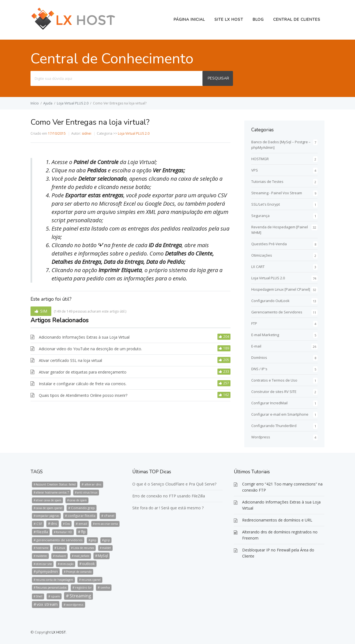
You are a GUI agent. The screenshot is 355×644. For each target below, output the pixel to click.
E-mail (256, 346)
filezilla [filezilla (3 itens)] (42, 532)
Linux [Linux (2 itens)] (61, 548)
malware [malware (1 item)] (61, 556)
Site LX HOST (229, 20)
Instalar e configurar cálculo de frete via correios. (83, 384)
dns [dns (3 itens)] (54, 523)
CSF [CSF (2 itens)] (39, 524)
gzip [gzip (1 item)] (107, 540)
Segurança (260, 216)
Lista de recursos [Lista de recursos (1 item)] (84, 548)
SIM (44, 311)
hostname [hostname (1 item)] (42, 548)
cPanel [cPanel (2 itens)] (109, 516)
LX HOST (59, 632)
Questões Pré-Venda (269, 244)
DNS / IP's (259, 369)
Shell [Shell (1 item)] (39, 596)
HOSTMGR (260, 159)
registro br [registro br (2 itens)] (83, 587)
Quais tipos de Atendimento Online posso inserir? (83, 395)
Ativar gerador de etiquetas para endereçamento (83, 372)
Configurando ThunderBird (274, 426)
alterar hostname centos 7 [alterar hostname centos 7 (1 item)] (52, 492)
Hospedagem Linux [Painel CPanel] (281, 289)
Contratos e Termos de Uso (274, 380)
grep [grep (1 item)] (93, 540)
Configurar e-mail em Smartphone (280, 414)
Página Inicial (189, 20)
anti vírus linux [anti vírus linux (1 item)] (87, 492)
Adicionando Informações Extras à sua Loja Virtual (84, 337)
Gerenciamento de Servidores (277, 312)
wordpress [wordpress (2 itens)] (75, 605)
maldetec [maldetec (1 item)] (41, 556)
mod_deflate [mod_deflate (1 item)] (82, 556)
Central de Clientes (297, 20)
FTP (254, 323)
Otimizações (262, 255)
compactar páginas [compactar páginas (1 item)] (47, 516)
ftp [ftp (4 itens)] (83, 532)
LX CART (258, 267)
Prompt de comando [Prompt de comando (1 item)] (79, 572)
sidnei (87, 133)
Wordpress (261, 437)
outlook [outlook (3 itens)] (88, 564)
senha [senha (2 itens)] (105, 587)
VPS (255, 170)
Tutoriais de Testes (267, 182)
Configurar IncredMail (269, 403)
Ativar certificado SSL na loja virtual (70, 360)
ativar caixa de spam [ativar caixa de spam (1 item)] (49, 500)
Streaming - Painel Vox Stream (277, 193)
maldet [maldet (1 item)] (106, 548)
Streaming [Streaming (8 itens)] (80, 596)
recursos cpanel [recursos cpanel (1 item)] (91, 580)
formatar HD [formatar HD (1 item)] (64, 532)
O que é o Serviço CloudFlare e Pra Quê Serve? (174, 484)
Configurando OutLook (270, 301)
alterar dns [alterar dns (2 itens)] (93, 484)
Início (35, 103)
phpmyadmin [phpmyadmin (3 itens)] (47, 571)
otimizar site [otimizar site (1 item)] (44, 564)
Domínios (259, 357)
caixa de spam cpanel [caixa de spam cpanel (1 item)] (49, 508)
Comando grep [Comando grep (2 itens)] (83, 508)
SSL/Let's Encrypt (266, 204)
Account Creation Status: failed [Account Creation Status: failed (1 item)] (56, 484)
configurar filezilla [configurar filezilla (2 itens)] (82, 516)
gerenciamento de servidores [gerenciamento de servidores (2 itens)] (59, 540)
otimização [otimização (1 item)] (67, 564)
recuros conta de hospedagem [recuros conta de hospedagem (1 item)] (54, 580)
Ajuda (48, 103)
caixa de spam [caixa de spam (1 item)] (78, 500)
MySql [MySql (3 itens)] (103, 556)
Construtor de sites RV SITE (274, 392)
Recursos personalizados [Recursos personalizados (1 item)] (51, 587)
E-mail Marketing (265, 335)
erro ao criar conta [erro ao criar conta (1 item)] (106, 524)
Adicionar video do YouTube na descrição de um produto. (90, 349)
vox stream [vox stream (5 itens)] (47, 604)
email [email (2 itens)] (83, 524)
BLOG (258, 20)
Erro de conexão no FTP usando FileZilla (169, 496)
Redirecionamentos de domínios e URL (277, 520)
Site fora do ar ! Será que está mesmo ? (168, 508)
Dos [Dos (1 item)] (68, 524)
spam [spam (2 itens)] (55, 596)
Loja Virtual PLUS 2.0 (73, 103)
